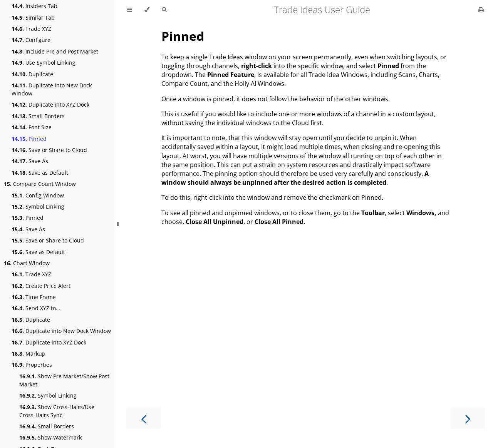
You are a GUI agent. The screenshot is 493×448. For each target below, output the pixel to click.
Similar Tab (33, 18)
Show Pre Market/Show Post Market (64, 380)
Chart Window (27, 263)
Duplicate (32, 74)
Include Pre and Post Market (55, 51)
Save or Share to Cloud (49, 150)
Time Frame (34, 297)
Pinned (29, 139)
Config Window (38, 195)
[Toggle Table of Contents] (129, 10)
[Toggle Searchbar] (164, 10)
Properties (32, 365)
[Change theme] (147, 10)
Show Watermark (50, 437)
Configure (31, 40)
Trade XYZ (31, 29)
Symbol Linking (38, 206)
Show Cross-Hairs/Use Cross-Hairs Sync (57, 411)
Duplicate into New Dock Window (52, 89)
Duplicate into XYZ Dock (50, 104)
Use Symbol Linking (44, 63)
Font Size (32, 127)
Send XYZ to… (36, 308)
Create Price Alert (41, 286)
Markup (29, 354)
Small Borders (38, 116)
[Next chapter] (468, 418)
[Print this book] (481, 10)
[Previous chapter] (144, 418)
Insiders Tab (34, 6)
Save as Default (40, 173)
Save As (30, 161)
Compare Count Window (40, 184)
